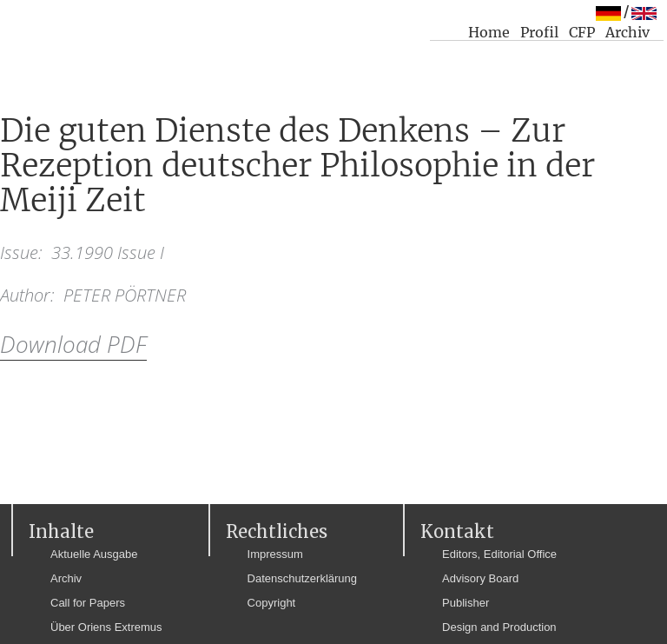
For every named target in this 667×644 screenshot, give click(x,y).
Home (489, 32)
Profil (539, 32)
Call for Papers (88, 603)
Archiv (627, 32)
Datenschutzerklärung (302, 578)
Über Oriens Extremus (106, 627)
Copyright (272, 603)
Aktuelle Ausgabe (94, 554)
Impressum (275, 554)
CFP (582, 32)
